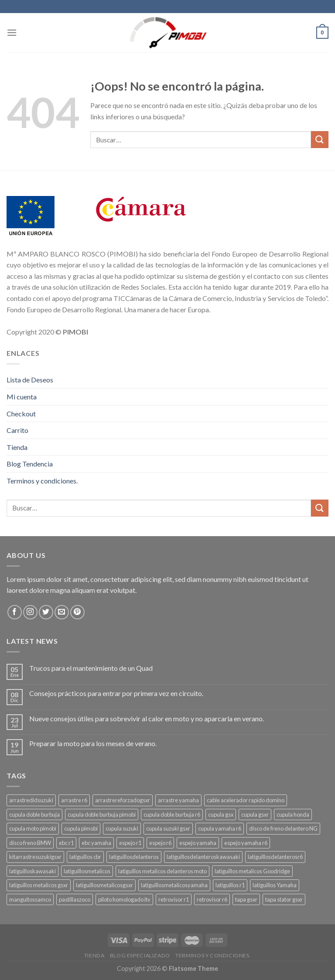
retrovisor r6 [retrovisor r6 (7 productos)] (212, 899)
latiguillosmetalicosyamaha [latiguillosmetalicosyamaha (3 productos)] (174, 885)
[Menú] (12, 32)
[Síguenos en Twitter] (46, 612)
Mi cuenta (22, 397)
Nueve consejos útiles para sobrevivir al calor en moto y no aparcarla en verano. (147, 718)
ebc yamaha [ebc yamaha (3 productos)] (96, 843)
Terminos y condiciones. (42, 481)
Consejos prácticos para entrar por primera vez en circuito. (116, 693)
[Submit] (320, 140)
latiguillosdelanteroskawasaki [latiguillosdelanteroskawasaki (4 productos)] (203, 857)
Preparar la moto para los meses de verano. (93, 743)
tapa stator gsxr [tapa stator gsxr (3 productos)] (284, 899)
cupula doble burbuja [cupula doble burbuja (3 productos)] (34, 814)
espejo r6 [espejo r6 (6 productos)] (160, 843)
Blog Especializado (140, 955)
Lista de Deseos (30, 380)
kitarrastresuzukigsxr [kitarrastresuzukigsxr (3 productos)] (35, 857)
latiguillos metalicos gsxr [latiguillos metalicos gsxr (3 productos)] (39, 885)
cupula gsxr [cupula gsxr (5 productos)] (255, 814)
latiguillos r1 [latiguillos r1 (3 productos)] (230, 885)
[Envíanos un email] (62, 612)
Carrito (17, 430)
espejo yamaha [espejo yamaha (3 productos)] (198, 843)
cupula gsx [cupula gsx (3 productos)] (221, 814)
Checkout (21, 414)
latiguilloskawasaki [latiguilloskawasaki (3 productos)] (32, 871)
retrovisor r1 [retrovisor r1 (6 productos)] (174, 899)
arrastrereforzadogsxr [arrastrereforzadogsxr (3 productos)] (123, 800)
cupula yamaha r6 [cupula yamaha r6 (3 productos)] (220, 828)
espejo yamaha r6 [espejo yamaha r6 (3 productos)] (246, 843)
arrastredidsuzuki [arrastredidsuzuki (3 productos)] (31, 800)
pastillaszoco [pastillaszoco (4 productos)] (75, 899)
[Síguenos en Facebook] (15, 612)
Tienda (17, 447)
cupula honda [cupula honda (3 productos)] (293, 814)
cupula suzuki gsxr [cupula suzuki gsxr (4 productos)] (168, 828)
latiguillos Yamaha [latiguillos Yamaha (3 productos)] (275, 885)
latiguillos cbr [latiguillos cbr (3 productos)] (85, 857)
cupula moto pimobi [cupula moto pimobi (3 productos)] (33, 828)
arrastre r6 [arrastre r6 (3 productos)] (74, 800)
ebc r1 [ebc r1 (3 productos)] (66, 843)
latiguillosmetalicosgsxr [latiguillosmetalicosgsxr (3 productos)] (104, 885)
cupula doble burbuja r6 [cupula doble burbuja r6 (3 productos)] (172, 814)
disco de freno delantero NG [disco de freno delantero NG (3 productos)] (283, 828)
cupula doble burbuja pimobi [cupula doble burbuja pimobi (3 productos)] (102, 814)
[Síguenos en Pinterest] (77, 612)
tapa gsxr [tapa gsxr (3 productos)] (246, 899)
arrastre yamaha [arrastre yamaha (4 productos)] (178, 800)
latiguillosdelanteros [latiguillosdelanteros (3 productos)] (134, 857)
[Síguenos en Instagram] (30, 612)
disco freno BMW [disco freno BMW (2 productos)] (30, 843)
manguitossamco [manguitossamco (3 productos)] (30, 899)
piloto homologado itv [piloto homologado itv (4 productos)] (124, 899)
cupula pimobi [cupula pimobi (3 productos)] (81, 828)
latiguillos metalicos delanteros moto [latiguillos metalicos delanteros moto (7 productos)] (162, 871)
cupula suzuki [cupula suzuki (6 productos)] (122, 828)
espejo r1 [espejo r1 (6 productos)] (130, 843)
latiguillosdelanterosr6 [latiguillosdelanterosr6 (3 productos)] (275, 857)
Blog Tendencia (30, 464)
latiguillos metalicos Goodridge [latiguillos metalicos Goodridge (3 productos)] (252, 871)
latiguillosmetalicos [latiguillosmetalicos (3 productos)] (87, 871)
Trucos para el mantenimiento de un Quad (91, 668)
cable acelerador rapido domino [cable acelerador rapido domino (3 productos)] (246, 800)
